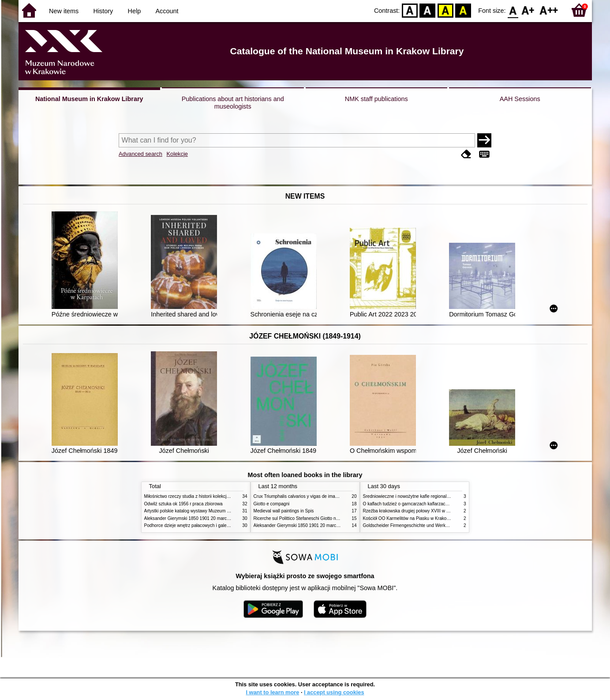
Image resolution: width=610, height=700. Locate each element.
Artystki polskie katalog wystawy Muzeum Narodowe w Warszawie (209, 511)
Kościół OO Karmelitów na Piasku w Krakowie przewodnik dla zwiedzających (439, 518)
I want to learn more (272, 692)
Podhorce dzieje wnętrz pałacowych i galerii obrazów (196, 525)
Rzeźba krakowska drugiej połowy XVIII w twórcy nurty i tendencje (428, 511)
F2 (549, 10)
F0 (513, 10)
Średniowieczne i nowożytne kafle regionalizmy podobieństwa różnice (432, 496)
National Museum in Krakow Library (89, 99)
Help (135, 11)
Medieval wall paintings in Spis (284, 511)
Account (167, 11)
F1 (528, 10)
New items (64, 11)
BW (427, 10)
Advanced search (140, 154)
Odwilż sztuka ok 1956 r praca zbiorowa (183, 504)
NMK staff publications (376, 99)
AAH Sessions (520, 99)
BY (463, 10)
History (103, 11)
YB (445, 10)
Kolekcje (177, 154)
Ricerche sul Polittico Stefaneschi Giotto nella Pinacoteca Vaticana (319, 518)
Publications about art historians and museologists (233, 103)
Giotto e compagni (272, 504)
